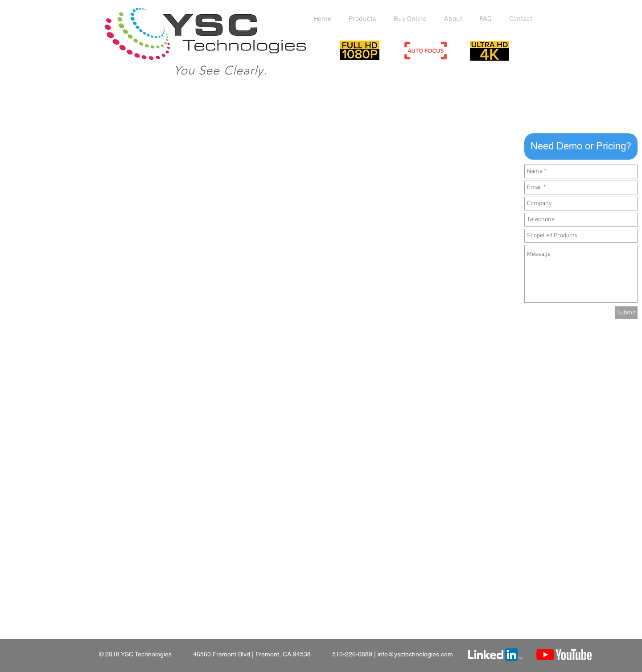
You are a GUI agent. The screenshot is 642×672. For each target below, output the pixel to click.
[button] (581, 146)
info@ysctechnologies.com (415, 654)
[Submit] (626, 313)
